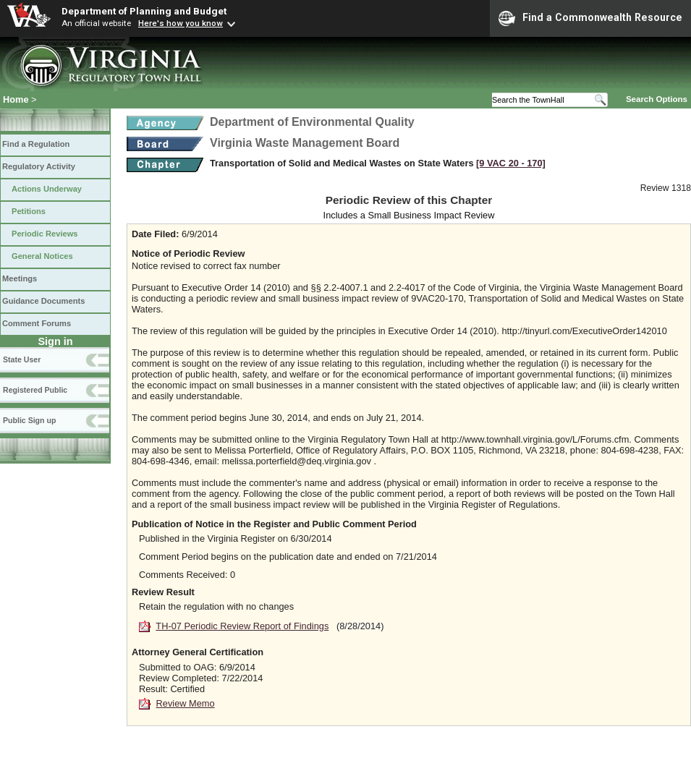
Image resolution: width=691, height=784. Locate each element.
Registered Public (35, 390)
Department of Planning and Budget (144, 11)
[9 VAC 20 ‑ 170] (511, 163)
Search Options (657, 99)
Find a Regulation (36, 144)
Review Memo (186, 703)
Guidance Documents (43, 301)
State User (22, 359)
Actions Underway (47, 189)
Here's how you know (181, 23)
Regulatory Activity (39, 166)
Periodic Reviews (45, 234)
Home (16, 99)
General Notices (42, 256)
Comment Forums (37, 323)
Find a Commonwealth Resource (590, 18)
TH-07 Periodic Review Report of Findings (242, 626)
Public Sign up (29, 420)
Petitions (29, 211)
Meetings (20, 278)
